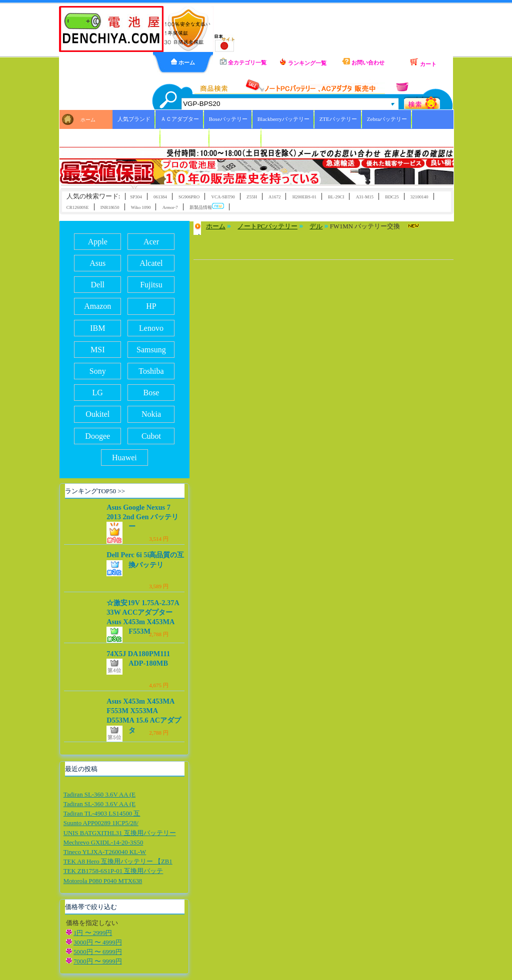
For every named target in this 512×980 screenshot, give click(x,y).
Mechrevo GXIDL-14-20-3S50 (103, 843)
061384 (160, 197)
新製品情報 (207, 207)
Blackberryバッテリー (283, 119)
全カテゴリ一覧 (243, 62)
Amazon (97, 306)
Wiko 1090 (141, 207)
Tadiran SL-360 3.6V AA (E (99, 795)
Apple (98, 242)
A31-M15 (365, 197)
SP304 (136, 197)
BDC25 (392, 197)
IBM (97, 328)
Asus (97, 263)
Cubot (151, 436)
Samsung (151, 350)
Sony (98, 371)
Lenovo (151, 328)
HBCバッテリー (185, 137)
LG (98, 393)
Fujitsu (151, 285)
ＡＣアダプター (180, 119)
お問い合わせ (363, 62)
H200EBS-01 (304, 197)
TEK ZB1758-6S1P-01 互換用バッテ (113, 871)
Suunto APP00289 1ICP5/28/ (101, 823)
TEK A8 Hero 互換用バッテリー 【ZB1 (118, 862)
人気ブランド (134, 119)
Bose (151, 393)
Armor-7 (170, 207)
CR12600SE (78, 207)
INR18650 (110, 207)
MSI (97, 350)
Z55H (252, 197)
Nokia (151, 414)
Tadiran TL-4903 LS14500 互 (102, 814)
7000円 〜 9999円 (98, 962)
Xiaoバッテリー (136, 137)
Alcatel (151, 263)
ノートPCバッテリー (267, 226)
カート (423, 62)
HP (151, 306)
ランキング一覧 (303, 62)
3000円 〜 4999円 (98, 943)
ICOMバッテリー (235, 137)
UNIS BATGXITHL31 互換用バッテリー (120, 833)
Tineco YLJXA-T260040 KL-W (105, 852)
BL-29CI (336, 197)
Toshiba (151, 371)
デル (316, 226)
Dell (97, 285)
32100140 (419, 197)
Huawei (124, 458)
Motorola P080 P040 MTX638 (103, 881)
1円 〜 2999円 (93, 933)
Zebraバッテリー (387, 119)
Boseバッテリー (228, 119)
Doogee (97, 436)
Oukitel (97, 414)
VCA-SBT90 (223, 197)
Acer (151, 242)
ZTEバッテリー (338, 119)
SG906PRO (189, 197)
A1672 (274, 197)
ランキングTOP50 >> (95, 491)
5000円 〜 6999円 (98, 952)
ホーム (183, 62)
